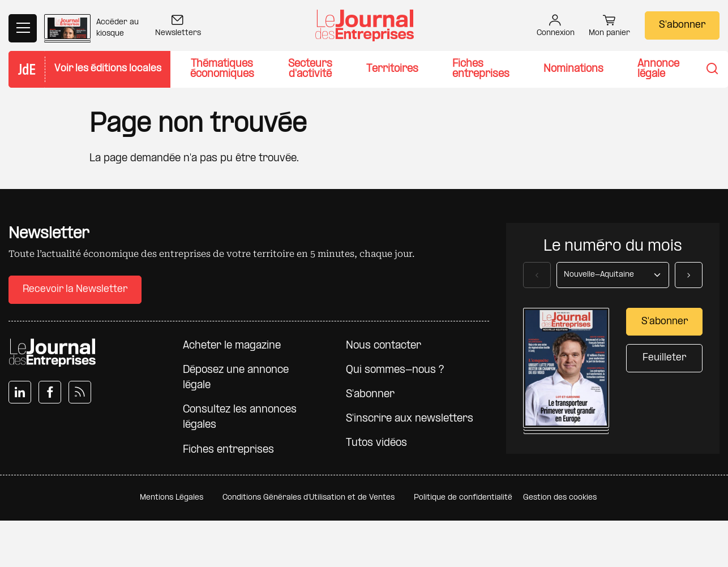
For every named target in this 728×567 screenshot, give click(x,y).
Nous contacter (384, 346)
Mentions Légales (172, 498)
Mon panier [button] (609, 27)
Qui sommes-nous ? (395, 370)
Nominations (573, 69)
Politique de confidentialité (463, 498)
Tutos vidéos (376, 443)
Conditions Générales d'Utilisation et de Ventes (309, 498)
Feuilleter (664, 358)
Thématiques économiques (222, 69)
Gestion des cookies (560, 498)
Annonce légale (658, 69)
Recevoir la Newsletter (75, 289)
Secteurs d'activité (310, 69)
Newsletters (178, 27)
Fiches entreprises (481, 69)
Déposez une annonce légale (236, 378)
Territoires (392, 69)
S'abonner (682, 25)
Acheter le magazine (232, 346)
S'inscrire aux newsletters (410, 419)
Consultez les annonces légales (240, 418)
